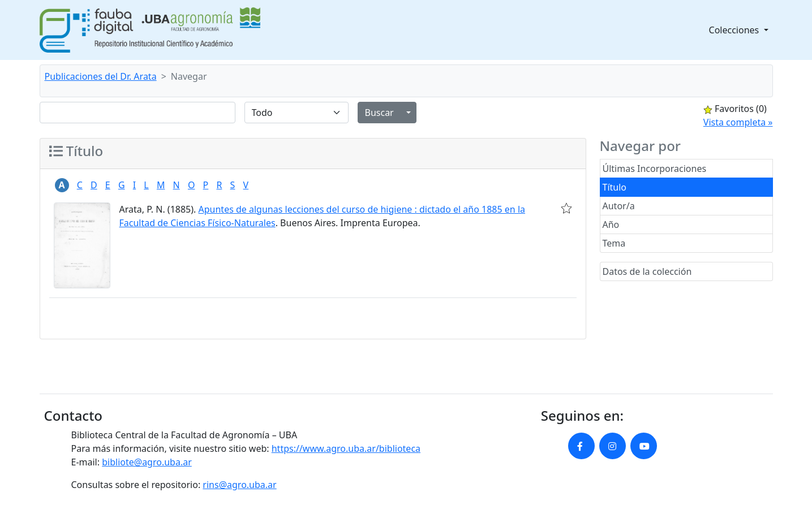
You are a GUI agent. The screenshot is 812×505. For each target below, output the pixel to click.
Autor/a (619, 206)
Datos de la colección (647, 271)
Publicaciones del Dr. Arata (101, 76)
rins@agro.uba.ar (239, 485)
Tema (614, 243)
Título (615, 187)
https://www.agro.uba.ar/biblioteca (346, 448)
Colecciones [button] (735, 30)
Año (611, 225)
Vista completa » (738, 122)
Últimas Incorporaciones (655, 169)
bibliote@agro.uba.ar (147, 462)
